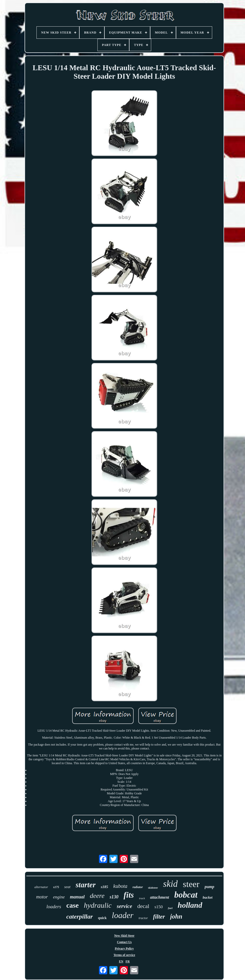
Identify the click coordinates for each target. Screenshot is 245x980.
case (72, 905)
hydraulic (98, 905)
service (124, 906)
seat (67, 887)
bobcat (186, 895)
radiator (138, 887)
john (176, 916)
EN (121, 961)
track (142, 898)
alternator (41, 887)
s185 (104, 887)
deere (97, 896)
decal (143, 906)
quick (102, 918)
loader (123, 915)
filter (159, 917)
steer (191, 884)
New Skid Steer (124, 936)
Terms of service (124, 955)
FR (128, 961)
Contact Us (124, 942)
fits (129, 895)
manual (77, 897)
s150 (159, 907)
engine (59, 897)
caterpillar (79, 916)
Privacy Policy (124, 949)
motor (42, 897)
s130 (114, 897)
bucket (208, 898)
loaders (54, 907)
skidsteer (153, 888)
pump (209, 887)
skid (170, 884)
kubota (120, 886)
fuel (170, 908)
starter (86, 885)
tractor (143, 918)
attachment (160, 897)
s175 (56, 887)
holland (190, 905)
